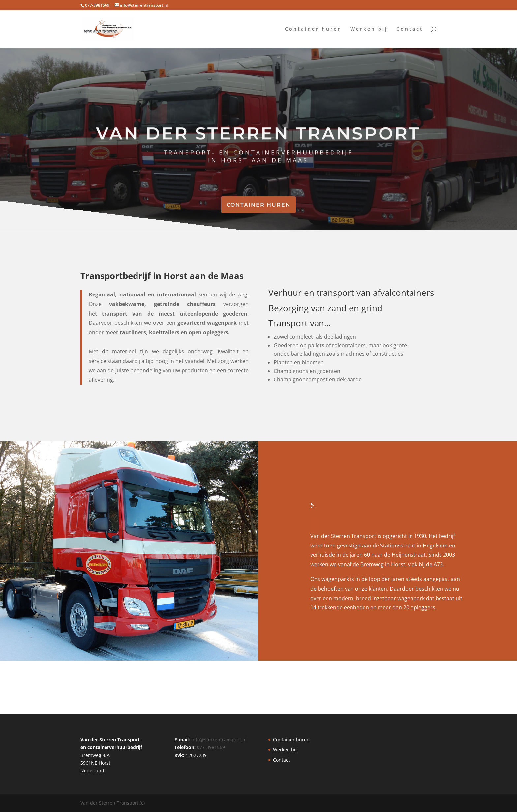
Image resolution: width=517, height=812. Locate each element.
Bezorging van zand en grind (325, 308)
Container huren (313, 29)
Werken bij (369, 29)
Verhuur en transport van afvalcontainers (351, 293)
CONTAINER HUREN (258, 205)
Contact (410, 29)
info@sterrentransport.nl (219, 739)
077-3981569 (211, 747)
